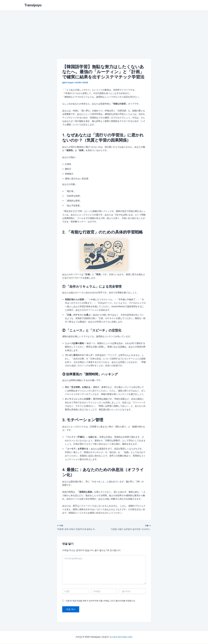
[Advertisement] (104, 31)
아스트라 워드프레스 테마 (121, 637)
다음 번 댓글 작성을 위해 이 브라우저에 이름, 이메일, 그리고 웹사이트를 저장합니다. (101, 601)
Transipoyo (33, 5)
